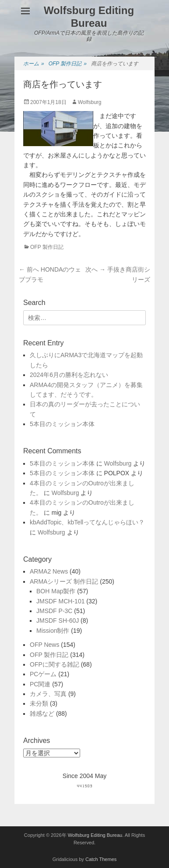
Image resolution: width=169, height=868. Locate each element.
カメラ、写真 (48, 694)
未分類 (39, 703)
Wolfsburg (90, 102)
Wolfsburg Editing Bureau (89, 17)
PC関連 (40, 684)
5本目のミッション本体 (62, 424)
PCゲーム (43, 674)
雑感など (42, 714)
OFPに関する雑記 (55, 664)
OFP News (44, 645)
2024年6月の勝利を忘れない (69, 375)
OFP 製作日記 (68, 64)
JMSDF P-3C (54, 611)
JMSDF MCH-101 (60, 601)
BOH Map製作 (56, 591)
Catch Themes (101, 859)
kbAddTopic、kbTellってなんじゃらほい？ (87, 522)
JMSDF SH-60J (58, 621)
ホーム (34, 64)
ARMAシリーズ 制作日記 (64, 581)
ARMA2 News (49, 571)
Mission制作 (53, 631)
